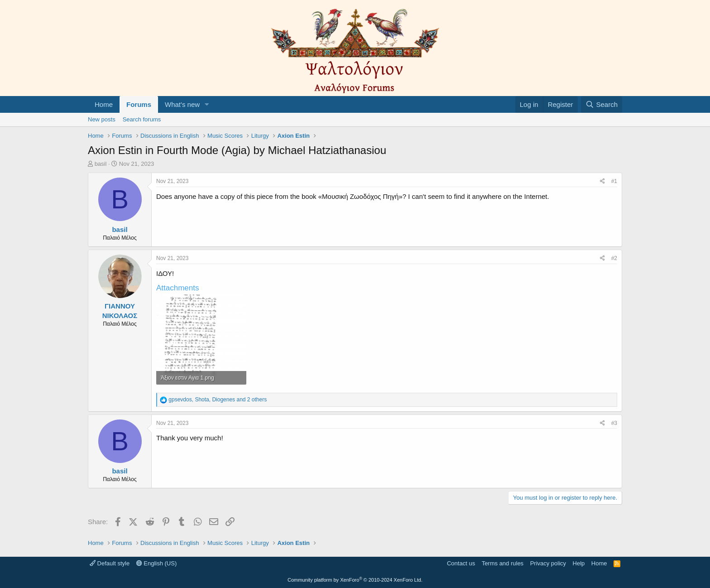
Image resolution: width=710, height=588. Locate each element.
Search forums (142, 119)
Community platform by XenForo (355, 580)
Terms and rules (503, 563)
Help (579, 563)
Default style (110, 563)
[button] (207, 104)
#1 (614, 181)
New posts (102, 119)
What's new (182, 104)
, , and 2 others (218, 400)
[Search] (602, 104)
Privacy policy (548, 563)
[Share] (602, 181)
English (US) (157, 563)
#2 (614, 258)
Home (104, 104)
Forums (139, 104)
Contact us (461, 563)
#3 (614, 423)
